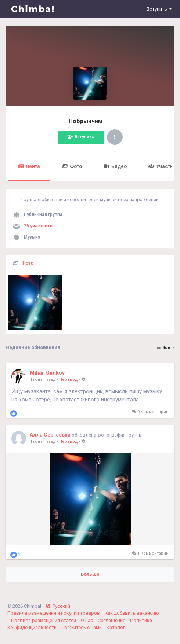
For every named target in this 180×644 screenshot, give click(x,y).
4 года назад (43, 380)
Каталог (116, 627)
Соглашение (112, 620)
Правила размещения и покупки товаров (54, 613)
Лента (29, 166)
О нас (87, 620)
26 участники (38, 226)
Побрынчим (86, 121)
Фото (72, 166)
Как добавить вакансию (132, 613)
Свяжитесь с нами (82, 627)
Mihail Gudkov (47, 373)
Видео (115, 166)
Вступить (81, 137)
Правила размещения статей (44, 620)
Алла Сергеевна (50, 435)
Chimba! (33, 9)
